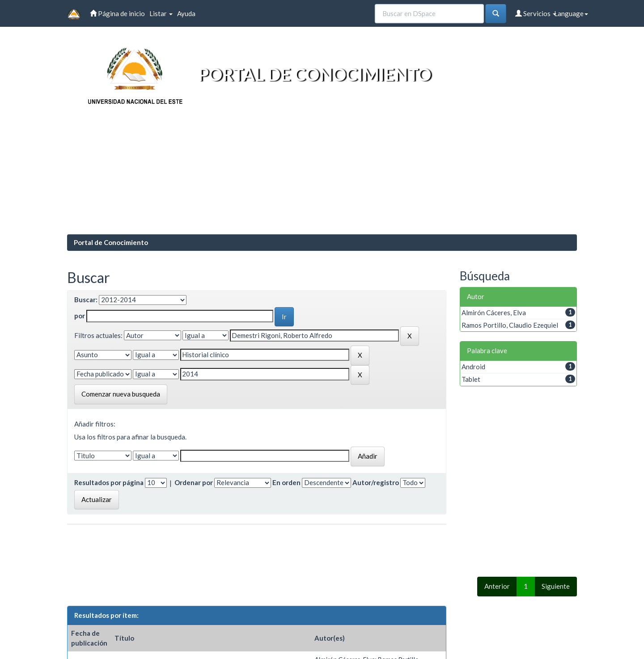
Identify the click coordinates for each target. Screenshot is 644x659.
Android (473, 367)
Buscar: (86, 300)
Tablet (471, 379)
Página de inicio (117, 13)
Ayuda (186, 13)
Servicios (536, 13)
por (80, 316)
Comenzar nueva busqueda (121, 394)
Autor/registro (376, 482)
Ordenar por (194, 482)
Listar (161, 13)
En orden (286, 482)
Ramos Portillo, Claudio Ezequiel (510, 325)
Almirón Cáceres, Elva (494, 313)
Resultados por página (109, 482)
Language (571, 13)
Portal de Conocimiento (111, 242)
